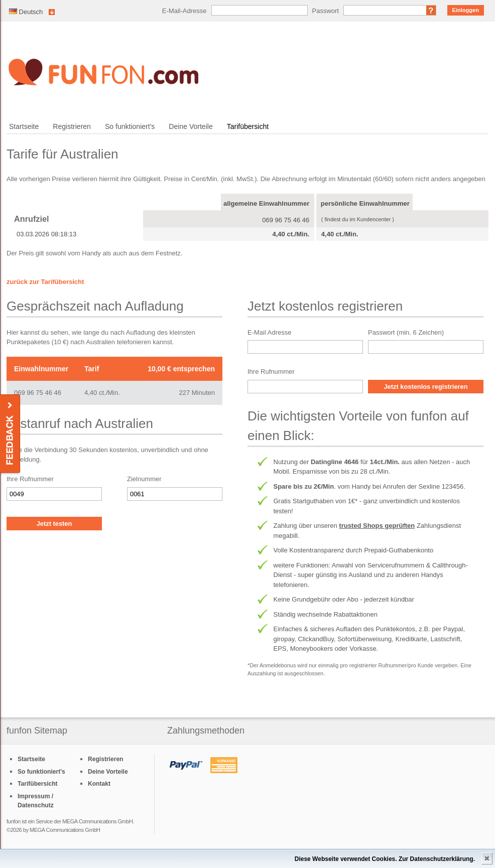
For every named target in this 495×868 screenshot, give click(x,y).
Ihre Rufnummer (30, 479)
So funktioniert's (130, 126)
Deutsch (26, 12)
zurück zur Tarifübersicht (45, 282)
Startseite (24, 126)
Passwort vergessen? (431, 10)
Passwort (326, 11)
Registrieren (72, 126)
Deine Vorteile (191, 126)
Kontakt (99, 784)
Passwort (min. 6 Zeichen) (406, 332)
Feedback (11, 434)
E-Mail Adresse (269, 332)
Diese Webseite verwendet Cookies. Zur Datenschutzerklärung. (385, 859)
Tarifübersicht (248, 126)
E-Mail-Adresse (184, 11)
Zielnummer (144, 479)
